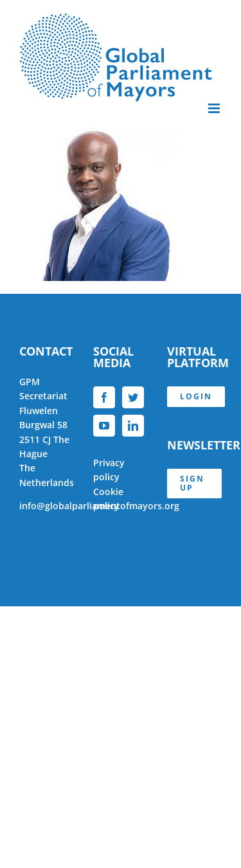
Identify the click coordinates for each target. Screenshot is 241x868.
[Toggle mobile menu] (215, 108)
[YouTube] (104, 426)
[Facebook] (104, 397)
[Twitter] (133, 397)
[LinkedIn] (133, 426)
